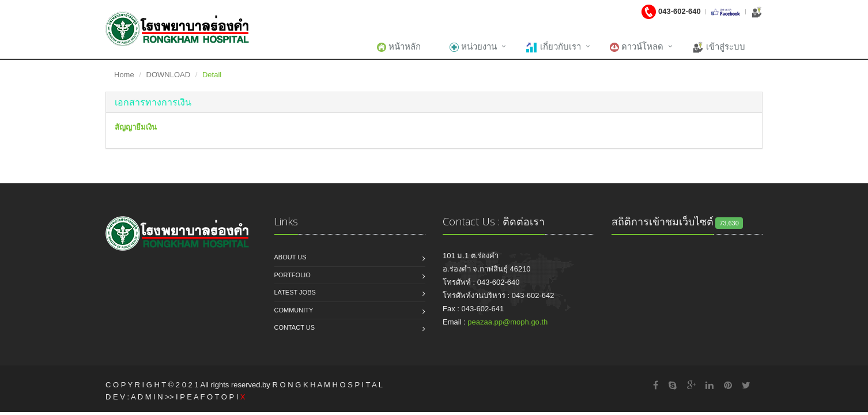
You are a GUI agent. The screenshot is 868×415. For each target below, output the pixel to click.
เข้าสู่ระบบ (719, 47)
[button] (153, 102)
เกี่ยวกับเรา (553, 47)
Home (124, 75)
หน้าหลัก (399, 47)
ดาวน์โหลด (637, 47)
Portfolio (293, 275)
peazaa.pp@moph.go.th (507, 322)
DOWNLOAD (169, 75)
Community (294, 310)
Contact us (295, 327)
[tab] (434, 103)
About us (290, 257)
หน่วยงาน (473, 47)
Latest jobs (295, 292)
